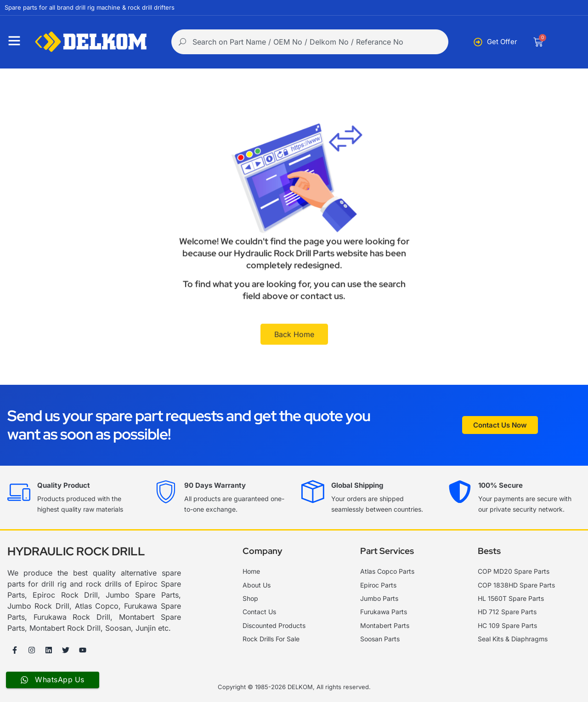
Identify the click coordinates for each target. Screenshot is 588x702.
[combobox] (310, 42)
